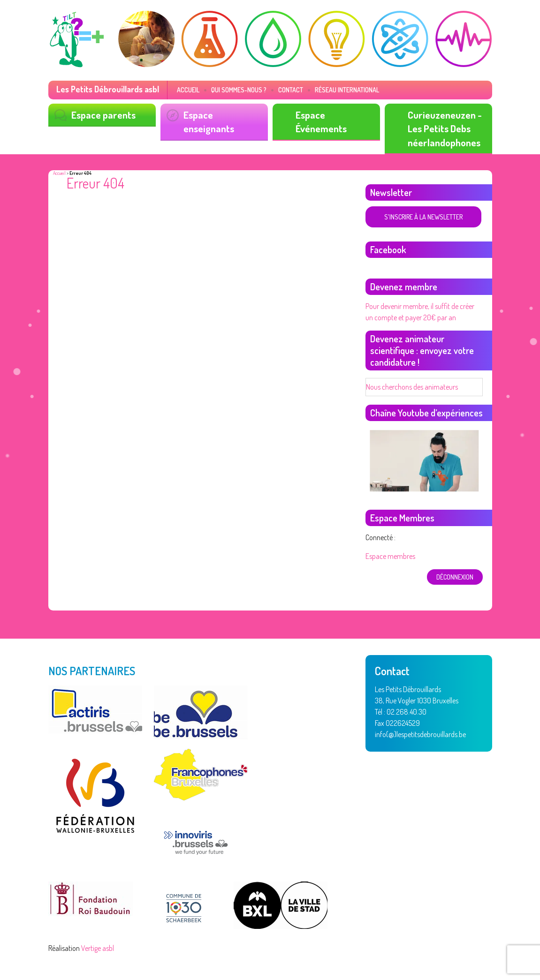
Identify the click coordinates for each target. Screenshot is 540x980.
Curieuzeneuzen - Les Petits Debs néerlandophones (445, 128)
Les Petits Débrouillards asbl (108, 89)
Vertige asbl (98, 948)
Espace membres (390, 556)
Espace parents (103, 115)
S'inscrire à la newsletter (423, 217)
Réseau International (347, 90)
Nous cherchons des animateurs (412, 387)
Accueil (188, 90)
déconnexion (455, 577)
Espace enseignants (209, 121)
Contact (291, 90)
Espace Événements (321, 121)
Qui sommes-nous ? (239, 90)
